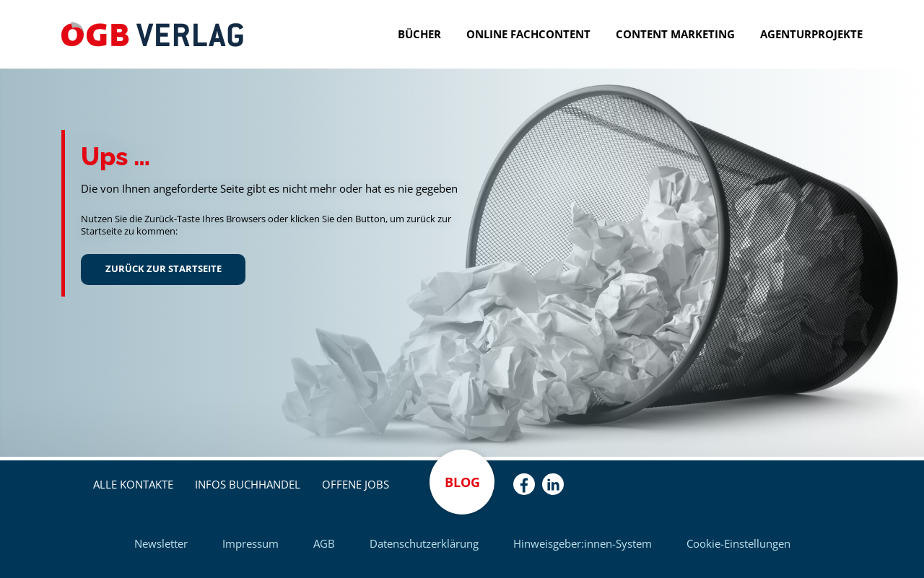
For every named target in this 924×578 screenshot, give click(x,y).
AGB (324, 543)
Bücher (419, 34)
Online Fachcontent (528, 34)
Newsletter (161, 543)
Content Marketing (675, 34)
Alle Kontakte (133, 484)
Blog (462, 482)
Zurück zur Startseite (164, 269)
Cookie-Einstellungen (738, 543)
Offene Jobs (356, 484)
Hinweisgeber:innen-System (583, 543)
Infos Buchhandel (248, 484)
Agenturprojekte (811, 34)
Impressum (250, 543)
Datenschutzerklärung (424, 543)
